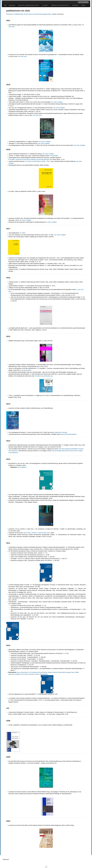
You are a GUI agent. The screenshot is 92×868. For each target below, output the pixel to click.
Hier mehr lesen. (22, 56)
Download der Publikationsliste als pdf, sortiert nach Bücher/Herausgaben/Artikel (28, 14)
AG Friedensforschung (35, 669)
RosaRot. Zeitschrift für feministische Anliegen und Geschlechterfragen (29, 159)
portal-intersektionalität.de (68, 432)
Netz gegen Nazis (69, 669)
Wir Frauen (17, 670)
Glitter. (23, 233)
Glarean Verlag (46, 669)
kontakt (83, 5)
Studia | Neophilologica (34, 670)
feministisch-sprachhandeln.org (43, 374)
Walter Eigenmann (80, 669)
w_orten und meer (80, 290)
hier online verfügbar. (50, 222)
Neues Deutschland (22, 669)
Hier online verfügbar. (56, 102)
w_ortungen (45, 5)
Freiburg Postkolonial (57, 669)
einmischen (75, 5)
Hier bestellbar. (53, 156)
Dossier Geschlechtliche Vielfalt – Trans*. (38, 161)
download (27, 368)
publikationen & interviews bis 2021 (60, 5)
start (5, 5)
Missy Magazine (21, 465)
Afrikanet (10, 670)
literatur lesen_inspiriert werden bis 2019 (28, 5)
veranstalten (12, 5)
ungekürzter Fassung (60, 430)
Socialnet (24, 670)
